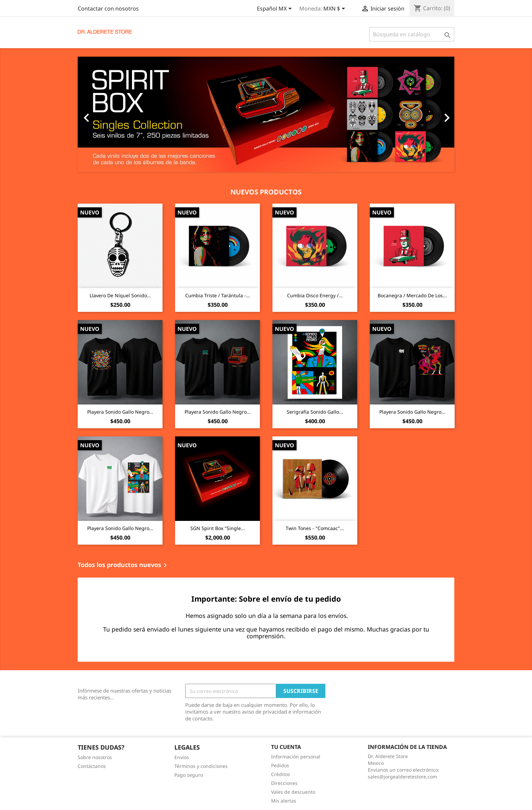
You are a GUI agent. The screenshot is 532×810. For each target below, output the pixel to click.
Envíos (182, 757)
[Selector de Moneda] (335, 9)
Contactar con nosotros (108, 8)
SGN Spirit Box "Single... (218, 528)
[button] (106, 114)
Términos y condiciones (201, 766)
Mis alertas (284, 801)
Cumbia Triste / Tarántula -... (218, 295)
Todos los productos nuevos (123, 565)
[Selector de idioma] (275, 9)
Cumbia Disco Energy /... (315, 295)
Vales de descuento (293, 792)
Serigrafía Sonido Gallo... (315, 412)
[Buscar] (412, 34)
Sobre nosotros (95, 757)
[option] (266, 114)
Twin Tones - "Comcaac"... (315, 528)
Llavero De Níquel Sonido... (120, 295)
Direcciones (284, 783)
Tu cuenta (286, 747)
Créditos (281, 774)
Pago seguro (189, 775)
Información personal (296, 757)
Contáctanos (92, 766)
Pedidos (280, 765)
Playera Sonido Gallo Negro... (120, 412)
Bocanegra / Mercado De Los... (412, 295)
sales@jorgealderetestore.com (402, 777)
